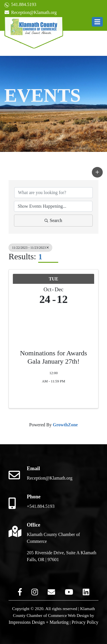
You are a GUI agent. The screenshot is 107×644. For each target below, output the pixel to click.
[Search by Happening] (53, 206)
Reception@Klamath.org (31, 12)
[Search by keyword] (53, 193)
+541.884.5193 (41, 506)
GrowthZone (65, 425)
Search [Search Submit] (53, 220)
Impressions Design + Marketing (39, 622)
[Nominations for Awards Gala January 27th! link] (53, 322)
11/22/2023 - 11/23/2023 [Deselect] (30, 248)
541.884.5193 (20, 5)
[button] (97, 22)
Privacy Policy (85, 622)
